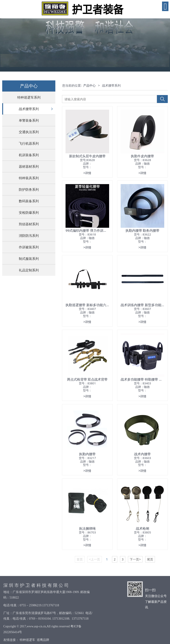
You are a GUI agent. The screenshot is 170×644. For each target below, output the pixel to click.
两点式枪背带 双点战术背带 (87, 379)
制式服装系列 (29, 259)
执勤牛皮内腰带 (142, 156)
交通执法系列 (29, 132)
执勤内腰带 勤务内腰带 (143, 230)
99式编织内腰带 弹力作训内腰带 (89, 230)
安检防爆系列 (29, 212)
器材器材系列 (29, 166)
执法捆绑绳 (87, 528)
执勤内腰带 (87, 454)
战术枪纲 (143, 528)
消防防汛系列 (29, 235)
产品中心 (89, 85)
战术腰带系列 (29, 109)
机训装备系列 (29, 155)
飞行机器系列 (29, 143)
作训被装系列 (29, 247)
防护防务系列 (29, 189)
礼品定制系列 (29, 270)
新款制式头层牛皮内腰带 (87, 156)
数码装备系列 (29, 201)
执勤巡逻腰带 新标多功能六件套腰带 (93, 305)
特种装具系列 (29, 178)
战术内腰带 (142, 454)
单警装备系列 (29, 120)
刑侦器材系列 (29, 224)
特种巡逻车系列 (29, 97)
